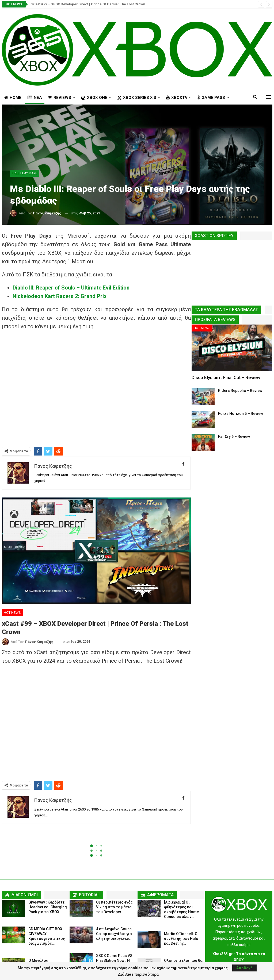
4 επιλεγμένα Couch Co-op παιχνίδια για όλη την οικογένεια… (115, 934)
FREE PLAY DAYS (25, 173)
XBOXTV (177, 98)
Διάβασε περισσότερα (138, 974)
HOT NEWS (12, 613)
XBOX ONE (94, 98)
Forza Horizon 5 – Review (241, 414)
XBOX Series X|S (137, 98)
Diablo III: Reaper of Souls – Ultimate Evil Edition (71, 288)
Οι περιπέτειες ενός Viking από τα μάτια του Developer (114, 907)
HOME (13, 98)
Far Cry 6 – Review (234, 437)
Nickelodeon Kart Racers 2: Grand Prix (60, 296)
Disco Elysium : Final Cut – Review (226, 377)
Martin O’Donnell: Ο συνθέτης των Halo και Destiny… (181, 939)
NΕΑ (35, 98)
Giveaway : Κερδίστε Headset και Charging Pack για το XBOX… (48, 907)
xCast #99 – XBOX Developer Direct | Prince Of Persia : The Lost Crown (88, 4)
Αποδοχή (244, 968)
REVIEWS (60, 98)
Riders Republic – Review (240, 391)
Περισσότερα (211, 98)
